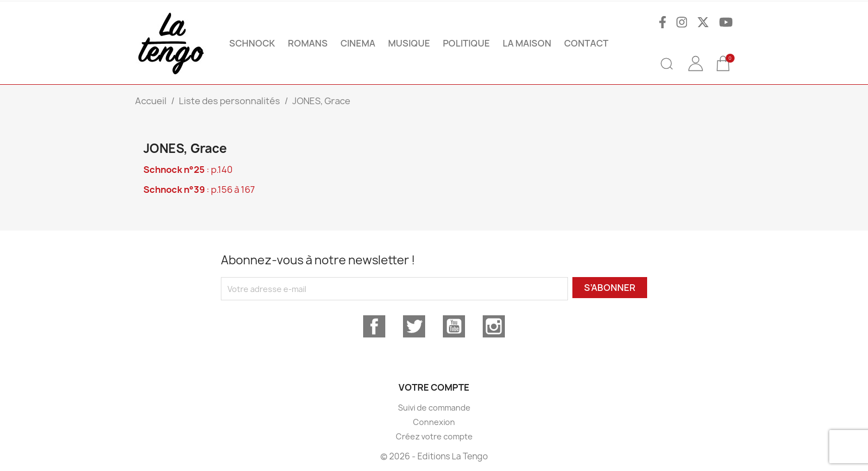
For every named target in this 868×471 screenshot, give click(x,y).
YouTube (454, 326)
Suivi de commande (434, 408)
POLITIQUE (466, 43)
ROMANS (308, 43)
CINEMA (358, 43)
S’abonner (610, 288)
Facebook (374, 326)
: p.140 (188, 170)
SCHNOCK (252, 43)
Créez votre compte (434, 436)
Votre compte (434, 387)
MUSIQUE (409, 43)
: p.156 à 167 (199, 190)
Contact (586, 43)
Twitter (414, 326)
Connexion (434, 422)
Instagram (494, 326)
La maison (527, 43)
